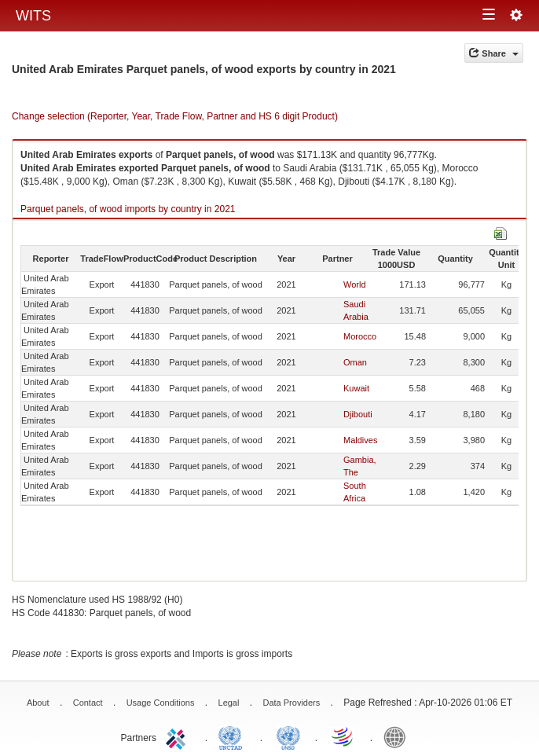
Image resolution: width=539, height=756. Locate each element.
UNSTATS (288, 736)
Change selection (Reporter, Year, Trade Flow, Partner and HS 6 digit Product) (175, 116)
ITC (178, 736)
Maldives (360, 440)
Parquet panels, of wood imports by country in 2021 (128, 209)
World (355, 284)
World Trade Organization (343, 736)
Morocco (360, 336)
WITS (33, 16)
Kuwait (356, 388)
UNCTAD (233, 736)
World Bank (398, 736)
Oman (355, 362)
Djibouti (358, 414)
